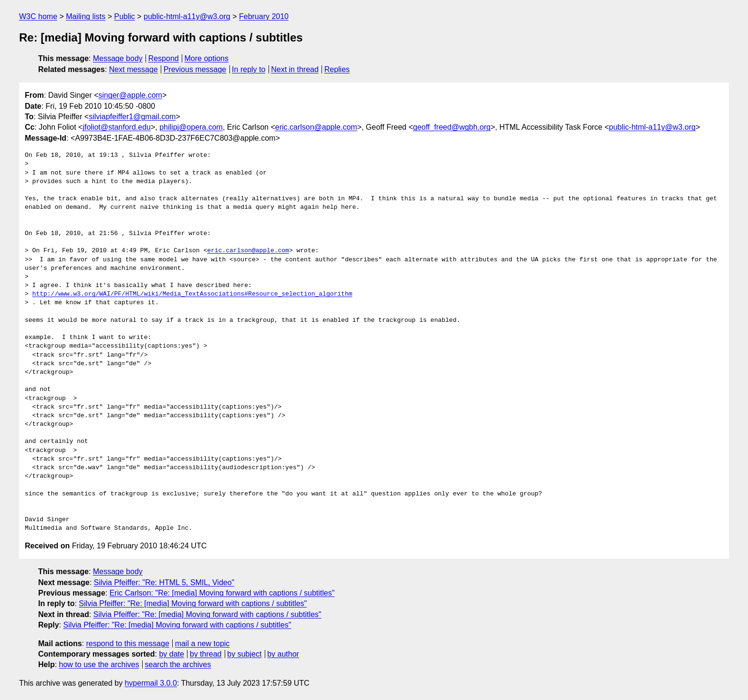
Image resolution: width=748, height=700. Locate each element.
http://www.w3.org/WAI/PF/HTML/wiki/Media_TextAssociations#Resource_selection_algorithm (192, 294)
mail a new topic (203, 643)
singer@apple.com (130, 95)
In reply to (249, 69)
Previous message (195, 69)
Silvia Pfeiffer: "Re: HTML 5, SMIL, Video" (164, 582)
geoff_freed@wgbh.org (452, 127)
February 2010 (264, 16)
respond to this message (127, 643)
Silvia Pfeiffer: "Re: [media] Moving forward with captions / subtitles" (193, 603)
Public (125, 16)
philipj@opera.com (191, 127)
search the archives (178, 664)
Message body (118, 58)
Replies (337, 69)
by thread (206, 654)
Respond (164, 58)
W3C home (38, 16)
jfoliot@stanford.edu (117, 127)
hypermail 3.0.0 (151, 683)
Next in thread (295, 69)
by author (283, 654)
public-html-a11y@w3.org (187, 16)
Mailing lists (86, 16)
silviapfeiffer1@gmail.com (132, 117)
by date (171, 654)
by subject (244, 654)
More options (207, 58)
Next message (134, 69)
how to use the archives (99, 664)
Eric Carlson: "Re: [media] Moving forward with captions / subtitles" (222, 593)
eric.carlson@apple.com (316, 127)
